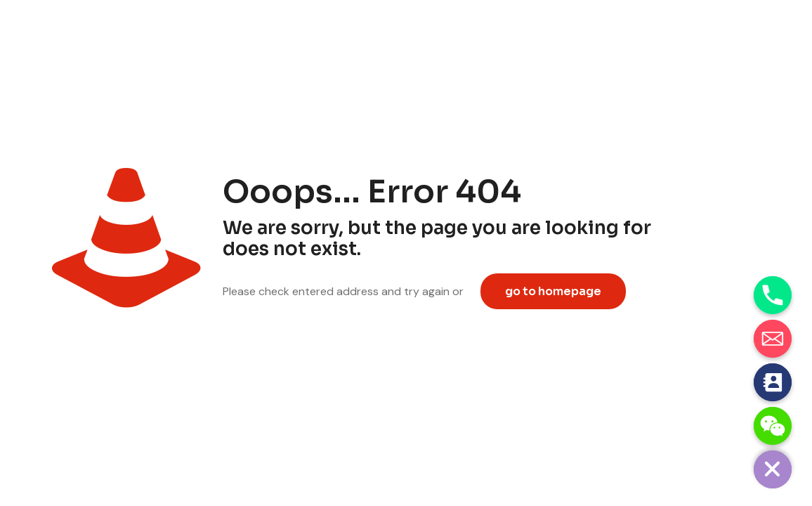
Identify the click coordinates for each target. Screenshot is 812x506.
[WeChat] (773, 426)
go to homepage (553, 291)
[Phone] (773, 295)
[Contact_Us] (773, 382)
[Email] (773, 339)
